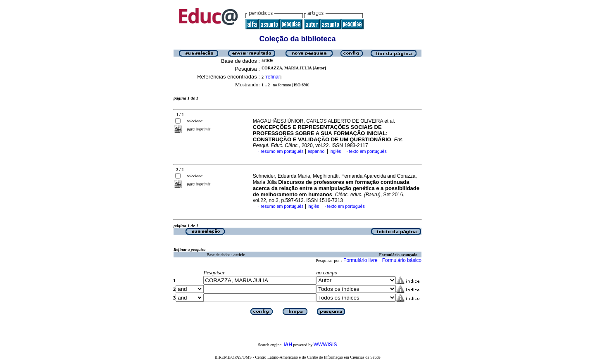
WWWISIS (325, 345)
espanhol (316, 151)
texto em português (368, 151)
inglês (336, 151)
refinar (273, 77)
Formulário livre (361, 260)
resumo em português (282, 151)
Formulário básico (402, 260)
